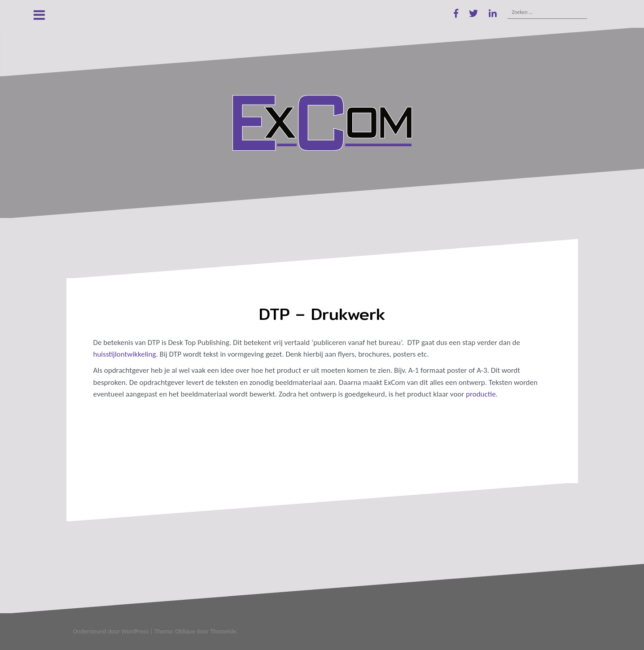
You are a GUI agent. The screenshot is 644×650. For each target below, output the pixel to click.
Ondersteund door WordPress (111, 631)
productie (481, 394)
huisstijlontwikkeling (125, 354)
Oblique (185, 631)
